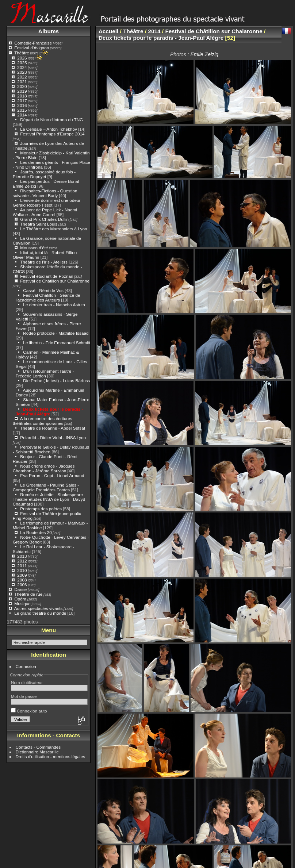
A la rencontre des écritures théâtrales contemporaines (43, 421)
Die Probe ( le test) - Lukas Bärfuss (56, 381)
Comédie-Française (33, 43)
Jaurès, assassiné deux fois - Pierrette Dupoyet (44, 174)
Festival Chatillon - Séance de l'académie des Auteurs (48, 297)
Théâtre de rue (28, 594)
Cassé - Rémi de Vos (43, 290)
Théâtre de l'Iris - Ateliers (44, 262)
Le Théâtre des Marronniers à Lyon (53, 229)
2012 (22, 561)
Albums (49, 31)
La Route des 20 (36, 532)
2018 (22, 96)
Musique (22, 604)
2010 (22, 570)
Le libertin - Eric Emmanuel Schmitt (57, 343)
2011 (22, 566)
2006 (22, 585)
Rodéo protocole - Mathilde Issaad (56, 333)
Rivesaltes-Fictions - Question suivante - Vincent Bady (45, 193)
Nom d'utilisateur (27, 682)
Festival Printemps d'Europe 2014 (52, 134)
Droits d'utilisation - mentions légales (51, 756)
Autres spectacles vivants (39, 608)
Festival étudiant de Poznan (47, 276)
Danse (20, 589)
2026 (22, 58)
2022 (22, 77)
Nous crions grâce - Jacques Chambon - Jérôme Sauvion (44, 468)
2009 (22, 575)
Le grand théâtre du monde (40, 613)
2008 (22, 580)
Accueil (109, 31)
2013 (22, 556)
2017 (22, 101)
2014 (22, 115)
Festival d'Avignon (32, 48)
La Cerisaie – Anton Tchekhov (48, 129)
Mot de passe (24, 696)
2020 (22, 86)
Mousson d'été (34, 248)
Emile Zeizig (204, 54)
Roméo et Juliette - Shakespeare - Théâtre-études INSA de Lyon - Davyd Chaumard (49, 499)
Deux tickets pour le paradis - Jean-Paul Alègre (49, 411)
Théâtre (22, 53)
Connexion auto (29, 711)
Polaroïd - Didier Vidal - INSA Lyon (53, 437)
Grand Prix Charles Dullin (44, 219)
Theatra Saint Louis (39, 224)
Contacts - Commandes (38, 747)
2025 (22, 63)
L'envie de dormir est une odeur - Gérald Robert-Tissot (48, 203)
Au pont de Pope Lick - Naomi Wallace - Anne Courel (45, 212)
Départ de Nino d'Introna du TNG (51, 120)
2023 (22, 72)
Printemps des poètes (41, 509)
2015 (22, 110)
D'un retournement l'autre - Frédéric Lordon (45, 373)
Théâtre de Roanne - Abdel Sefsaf (53, 428)
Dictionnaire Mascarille (37, 752)
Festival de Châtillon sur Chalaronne (55, 281)
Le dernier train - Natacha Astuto (54, 305)
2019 (22, 91)
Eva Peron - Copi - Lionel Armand (52, 475)
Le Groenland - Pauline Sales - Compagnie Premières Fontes (46, 487)
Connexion (26, 666)
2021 (22, 82)
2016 (22, 105)
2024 (22, 67)
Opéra (20, 599)
